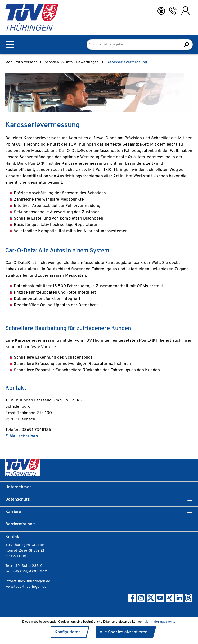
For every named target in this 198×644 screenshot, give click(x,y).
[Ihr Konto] (185, 11)
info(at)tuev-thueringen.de (28, 581)
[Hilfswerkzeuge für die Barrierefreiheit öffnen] (161, 11)
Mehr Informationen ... (160, 622)
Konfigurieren (68, 632)
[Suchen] (186, 45)
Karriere (13, 512)
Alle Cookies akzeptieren (123, 632)
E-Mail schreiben (22, 436)
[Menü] (10, 45)
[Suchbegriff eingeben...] (134, 45)
